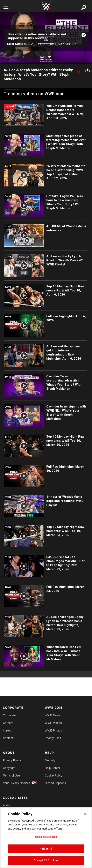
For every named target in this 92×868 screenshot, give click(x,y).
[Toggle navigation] (6, 6)
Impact (7, 730)
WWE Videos (53, 723)
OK (46, 40)
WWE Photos (53, 730)
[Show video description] (78, 70)
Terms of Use (11, 775)
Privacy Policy (12, 760)
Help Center (53, 768)
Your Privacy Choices (13, 783)
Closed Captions (55, 783)
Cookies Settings (46, 837)
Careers (8, 723)
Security (50, 760)
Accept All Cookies (46, 860)
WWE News (53, 715)
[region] (46, 838)
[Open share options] (87, 70)
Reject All (46, 849)
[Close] (85, 814)
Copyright (9, 768)
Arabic (7, 805)
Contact (8, 738)
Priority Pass (53, 738)
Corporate (9, 715)
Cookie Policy (54, 775)
